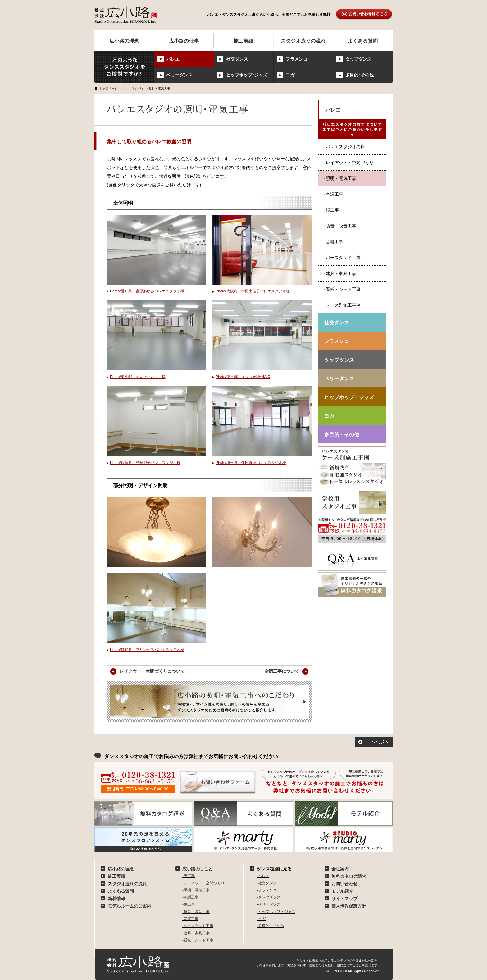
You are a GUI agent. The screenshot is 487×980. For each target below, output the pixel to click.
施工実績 (243, 41)
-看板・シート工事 (342, 289)
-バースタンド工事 (342, 258)
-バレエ (263, 876)
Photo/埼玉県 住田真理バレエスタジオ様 (251, 463)
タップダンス (358, 59)
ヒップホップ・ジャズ (349, 397)
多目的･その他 (360, 75)
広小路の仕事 (184, 41)
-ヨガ (261, 919)
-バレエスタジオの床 (345, 147)
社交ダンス (237, 59)
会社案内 (340, 869)
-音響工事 (334, 242)
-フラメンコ (267, 890)
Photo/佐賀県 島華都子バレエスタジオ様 (145, 463)
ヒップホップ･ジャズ (247, 75)
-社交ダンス (267, 883)
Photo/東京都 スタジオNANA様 (243, 377)
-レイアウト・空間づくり (349, 163)
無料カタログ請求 (349, 876)
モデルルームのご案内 (130, 906)
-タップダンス (269, 897)
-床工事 (189, 876)
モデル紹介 (342, 891)
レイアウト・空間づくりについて (148, 671)
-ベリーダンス (269, 904)
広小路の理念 (124, 41)
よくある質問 (363, 41)
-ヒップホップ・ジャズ (276, 912)
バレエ (333, 110)
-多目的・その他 (271, 926)
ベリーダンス (180, 75)
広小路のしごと (198, 869)
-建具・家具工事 (340, 273)
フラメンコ (297, 59)
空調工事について (286, 671)
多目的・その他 (342, 435)
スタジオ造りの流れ (303, 41)
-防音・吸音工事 (340, 226)
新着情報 (116, 899)
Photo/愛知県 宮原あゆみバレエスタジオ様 (147, 291)
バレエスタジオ (133, 88)
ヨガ (290, 75)
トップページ (108, 88)
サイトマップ (344, 899)
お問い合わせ (344, 884)
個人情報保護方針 (349, 906)
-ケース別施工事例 (342, 305)
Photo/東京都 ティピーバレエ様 (138, 377)
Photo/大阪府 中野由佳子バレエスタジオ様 (253, 291)
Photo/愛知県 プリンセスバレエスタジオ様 (147, 650)
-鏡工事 (332, 210)
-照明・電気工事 (196, 890)
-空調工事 (334, 194)
